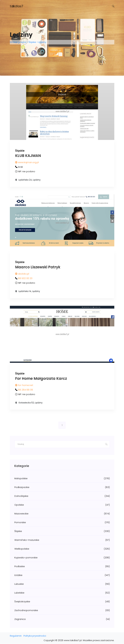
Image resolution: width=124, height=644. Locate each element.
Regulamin (16, 636)
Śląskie (32, 42)
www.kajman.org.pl (27, 162)
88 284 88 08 (26, 390)
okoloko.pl (22, 274)
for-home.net (24, 385)
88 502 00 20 (25, 278)
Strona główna (18, 42)
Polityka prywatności (35, 636)
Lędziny (42, 42)
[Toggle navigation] (13, 6)
